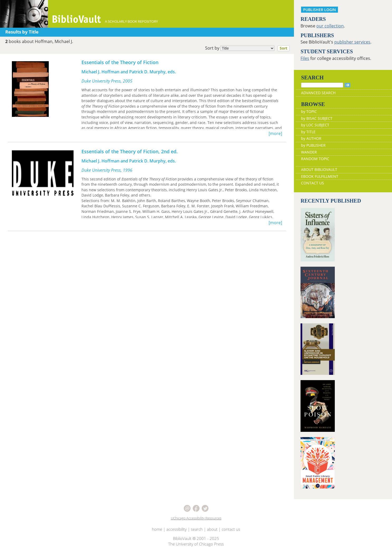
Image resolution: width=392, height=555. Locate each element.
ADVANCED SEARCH (318, 93)
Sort (284, 48)
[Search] (322, 85)
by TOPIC (309, 111)
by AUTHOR (311, 138)
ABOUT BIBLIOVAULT (319, 169)
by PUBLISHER (313, 145)
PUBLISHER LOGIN (320, 10)
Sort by (249, 48)
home (157, 529)
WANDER (309, 152)
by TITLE (308, 132)
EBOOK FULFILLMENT (320, 176)
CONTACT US (313, 183)
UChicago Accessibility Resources (196, 518)
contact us (231, 529)
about (212, 529)
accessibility (176, 529)
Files (305, 58)
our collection (330, 26)
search (197, 529)
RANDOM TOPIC (315, 159)
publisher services (352, 42)
